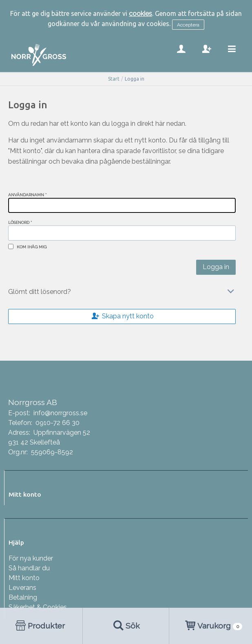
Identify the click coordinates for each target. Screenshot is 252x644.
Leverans (22, 588)
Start (114, 79)
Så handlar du (29, 568)
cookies (140, 14)
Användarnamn (27, 195)
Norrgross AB (33, 402)
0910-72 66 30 (57, 423)
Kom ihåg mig (32, 247)
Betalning (23, 597)
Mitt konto (24, 578)
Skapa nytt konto (122, 316)
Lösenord (20, 222)
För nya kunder (31, 558)
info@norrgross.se (60, 413)
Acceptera (188, 25)
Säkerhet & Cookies (38, 607)
